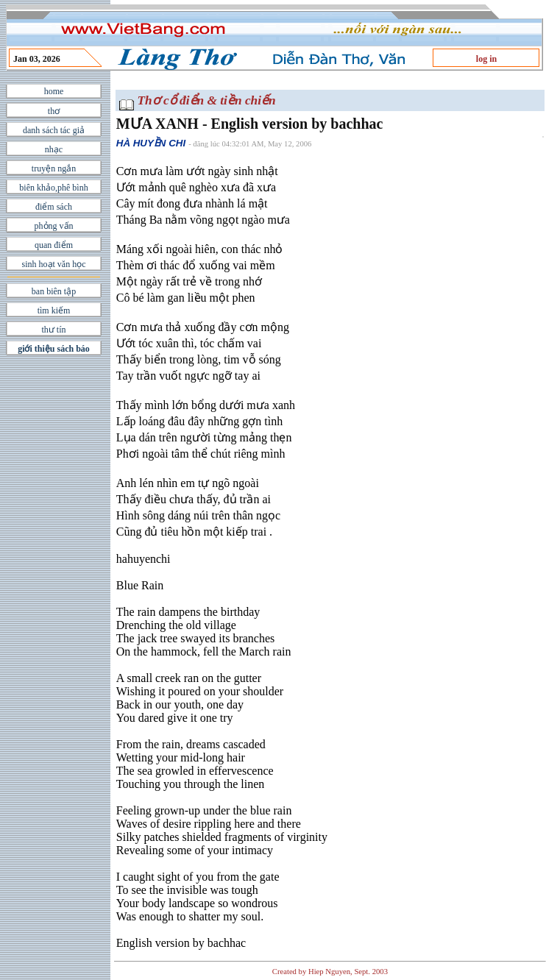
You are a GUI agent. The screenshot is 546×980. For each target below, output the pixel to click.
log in (486, 59)
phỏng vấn (54, 226)
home (54, 91)
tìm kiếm (54, 310)
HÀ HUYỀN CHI (151, 143)
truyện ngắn (54, 168)
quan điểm (54, 245)
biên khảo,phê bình (53, 188)
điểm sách (54, 207)
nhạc (54, 149)
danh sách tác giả (54, 130)
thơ (54, 111)
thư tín (53, 330)
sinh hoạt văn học (54, 264)
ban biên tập (54, 291)
